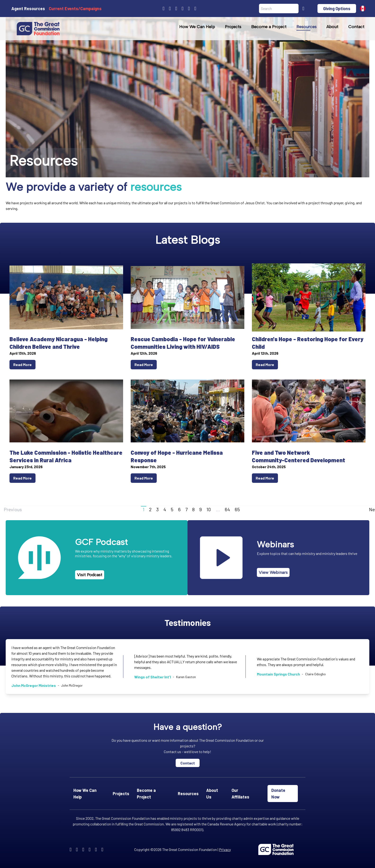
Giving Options (337, 9)
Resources (306, 27)
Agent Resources (28, 9)
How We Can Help (197, 27)
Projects (233, 27)
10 (209, 509)
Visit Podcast (90, 575)
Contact (356, 27)
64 (227, 509)
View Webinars (273, 572)
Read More (22, 364)
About (332, 27)
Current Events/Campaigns (75, 9)
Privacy (225, 849)
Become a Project (269, 27)
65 (237, 509)
